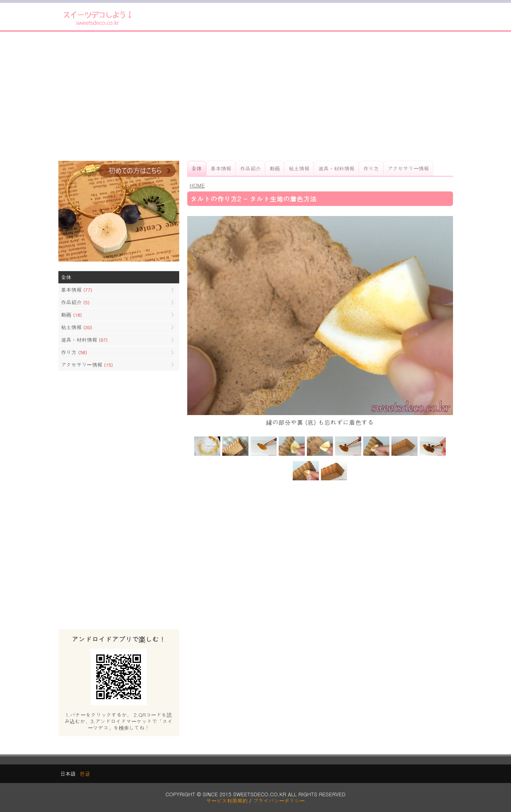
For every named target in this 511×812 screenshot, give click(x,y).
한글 (85, 774)
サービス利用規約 (227, 801)
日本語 (68, 774)
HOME (197, 185)
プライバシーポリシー (279, 801)
